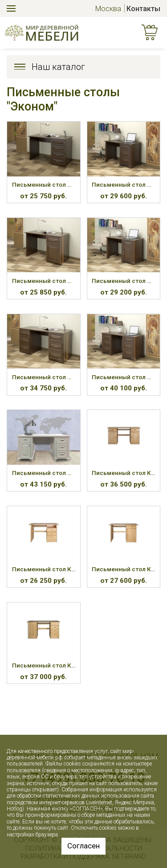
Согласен (83, 846)
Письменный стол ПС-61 (44, 473)
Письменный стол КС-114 (44, 665)
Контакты (143, 9)
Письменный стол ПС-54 (123, 281)
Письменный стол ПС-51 (44, 184)
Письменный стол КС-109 (123, 569)
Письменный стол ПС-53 (44, 281)
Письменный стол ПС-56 (123, 377)
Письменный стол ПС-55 (44, 377)
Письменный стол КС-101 (123, 473)
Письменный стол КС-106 (44, 569)
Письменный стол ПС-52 (123, 184)
